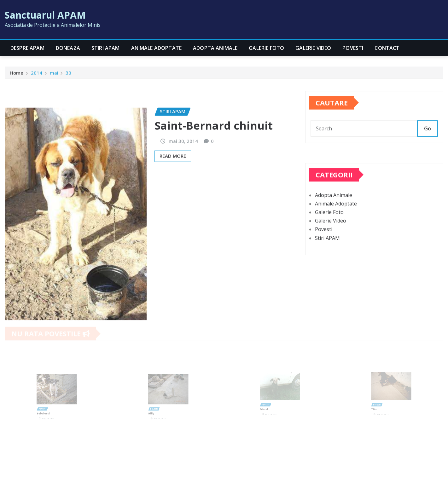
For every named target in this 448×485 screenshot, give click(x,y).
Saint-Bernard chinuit (214, 153)
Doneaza (68, 48)
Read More (173, 183)
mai (54, 74)
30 (68, 74)
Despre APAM (27, 48)
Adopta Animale (215, 48)
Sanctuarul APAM (45, 15)
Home (17, 74)
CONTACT (387, 48)
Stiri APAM (106, 48)
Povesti (353, 48)
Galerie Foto (266, 48)
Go (428, 135)
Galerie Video (313, 48)
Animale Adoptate (157, 48)
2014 (37, 74)
